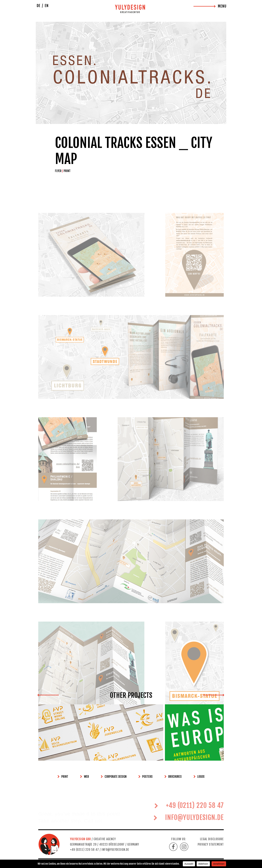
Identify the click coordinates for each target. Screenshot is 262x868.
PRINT (67, 171)
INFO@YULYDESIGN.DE (189, 827)
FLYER (58, 171)
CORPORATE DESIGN (116, 777)
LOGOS (201, 777)
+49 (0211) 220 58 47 (189, 815)
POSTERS (147, 777)
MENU (222, 6)
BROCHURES (175, 777)
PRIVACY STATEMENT (211, 844)
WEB (86, 777)
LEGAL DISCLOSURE (212, 839)
